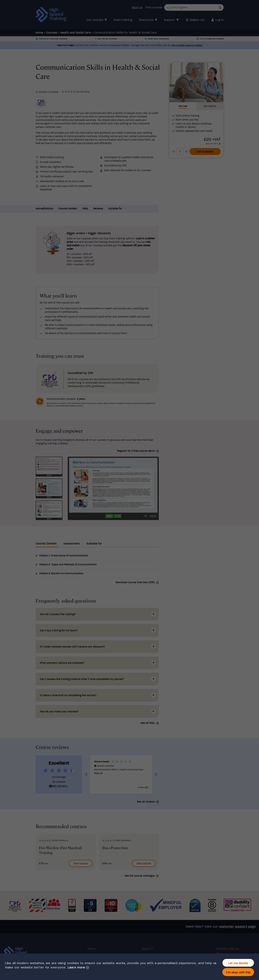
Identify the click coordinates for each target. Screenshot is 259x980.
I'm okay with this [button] (238, 972)
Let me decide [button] (238, 963)
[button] (78, 968)
